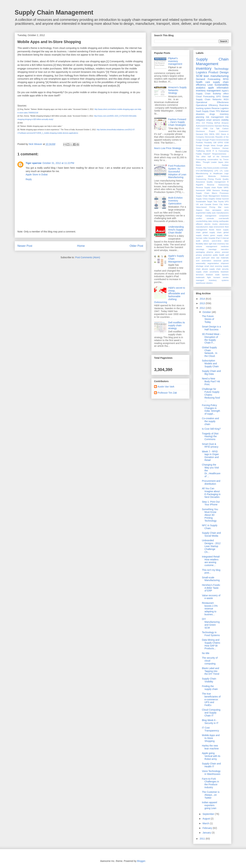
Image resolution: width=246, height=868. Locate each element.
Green (199, 148)
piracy (217, 252)
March (206, 823)
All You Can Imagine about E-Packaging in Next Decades (211, 493)
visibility (225, 120)
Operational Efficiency (207, 105)
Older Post (136, 246)
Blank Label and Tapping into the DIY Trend (211, 671)
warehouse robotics (204, 283)
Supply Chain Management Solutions (212, 196)
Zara (207, 210)
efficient (199, 224)
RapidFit (200, 185)
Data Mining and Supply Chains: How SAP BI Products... (211, 644)
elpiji (211, 227)
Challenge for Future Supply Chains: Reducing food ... (211, 395)
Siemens (216, 190)
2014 (203, 299)
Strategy (225, 190)
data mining (213, 221)
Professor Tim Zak (167, 393)
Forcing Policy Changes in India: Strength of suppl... (211, 409)
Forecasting (209, 97)
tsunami (217, 277)
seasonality (201, 263)
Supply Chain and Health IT (211, 765)
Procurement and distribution (211, 482)
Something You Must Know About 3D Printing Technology (210, 515)
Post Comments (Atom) (88, 257)
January (207, 833)
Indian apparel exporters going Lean (210, 805)
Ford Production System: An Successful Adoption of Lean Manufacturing (177, 171)
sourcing (218, 266)
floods (212, 230)
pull (227, 255)
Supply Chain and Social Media (211, 534)
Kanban (225, 165)
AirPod (217, 123)
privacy (199, 255)
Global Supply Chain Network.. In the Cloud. (210, 352)
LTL (221, 171)
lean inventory (219, 244)
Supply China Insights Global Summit (212, 199)
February (208, 828)
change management (206, 216)
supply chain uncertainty (207, 272)
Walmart (225, 111)
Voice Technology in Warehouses (211, 773)
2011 (198, 123)
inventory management (208, 91)
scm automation (204, 261)
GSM (226, 143)
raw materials (222, 258)
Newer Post (25, 246)
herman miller (202, 238)
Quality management (216, 182)
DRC (218, 134)
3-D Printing (207, 123)
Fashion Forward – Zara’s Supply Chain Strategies (177, 122)
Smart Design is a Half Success (211, 328)
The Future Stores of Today (208, 319)
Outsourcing (201, 179)
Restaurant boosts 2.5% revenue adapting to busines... (210, 609)
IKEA (226, 99)
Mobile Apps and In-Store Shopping (211, 738)
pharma (210, 252)
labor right (208, 244)
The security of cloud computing (210, 661)
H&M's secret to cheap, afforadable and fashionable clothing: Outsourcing (170, 295)
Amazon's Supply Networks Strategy (177, 90)
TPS (218, 111)
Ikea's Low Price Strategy (168, 148)
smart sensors (213, 120)
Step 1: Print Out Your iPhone (211, 503)
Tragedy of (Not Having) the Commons (210, 436)
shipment (225, 263)
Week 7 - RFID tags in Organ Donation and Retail (210, 456)
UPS (227, 201)
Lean (210, 85)
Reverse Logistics (220, 108)
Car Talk (215, 129)
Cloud (199, 97)
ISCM (209, 151)
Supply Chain (208, 111)
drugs (212, 114)
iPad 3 (219, 238)
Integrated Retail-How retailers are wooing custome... (211, 561)
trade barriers (222, 275)
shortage (200, 266)
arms (226, 210)
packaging (200, 252)
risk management (215, 117)
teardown (225, 272)
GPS (218, 97)
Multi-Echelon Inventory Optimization (176, 201)
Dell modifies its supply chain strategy (177, 325)
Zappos (199, 210)
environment (219, 227)
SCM (199, 76)
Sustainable (201, 201)
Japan (221, 162)
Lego (226, 173)
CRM (205, 129)
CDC (198, 129)
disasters (200, 114)
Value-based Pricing (206, 207)
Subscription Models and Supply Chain (210, 364)
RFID (226, 79)
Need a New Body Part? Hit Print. (211, 381)
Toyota (221, 201)
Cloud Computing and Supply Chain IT (211, 713)
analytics (201, 88)
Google (199, 145)
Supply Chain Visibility (209, 680)
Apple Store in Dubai (37, 174)
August (206, 819)
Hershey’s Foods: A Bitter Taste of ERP (211, 588)
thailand (209, 275)
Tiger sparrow (33, 163)
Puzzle (218, 179)
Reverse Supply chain (206, 187)
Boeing (226, 126)
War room (223, 207)
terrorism (200, 275)
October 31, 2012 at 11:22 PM (58, 163)
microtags (200, 249)
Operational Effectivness (212, 102)
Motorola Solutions (218, 176)
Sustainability (222, 85)
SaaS (199, 111)
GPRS (220, 143)
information (223, 88)
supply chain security (219, 269)
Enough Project (209, 140)
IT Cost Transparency (210, 729)
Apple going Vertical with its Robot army (211, 756)
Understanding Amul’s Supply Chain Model (176, 230)
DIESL (212, 134)
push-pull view (208, 258)
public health (219, 255)
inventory (204, 68)
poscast (225, 252)
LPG (216, 171)
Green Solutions (212, 148)
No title (206, 653)
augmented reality (204, 213)
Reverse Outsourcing (218, 185)
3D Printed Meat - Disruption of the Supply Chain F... (211, 338)
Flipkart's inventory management (175, 61)
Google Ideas (209, 145)
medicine (225, 246)
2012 (203, 308)
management (212, 246)
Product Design (218, 72)
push (198, 258)
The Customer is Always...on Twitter (211, 795)
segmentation (213, 263)
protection (207, 255)
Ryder (220, 187)
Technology (221, 69)
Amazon (225, 123)
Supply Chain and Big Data (211, 372)
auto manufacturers (220, 213)
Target (210, 201)
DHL (206, 134)
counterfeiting (202, 221)
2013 (203, 303)
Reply (29, 179)
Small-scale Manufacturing (211, 579)
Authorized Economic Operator (209, 126)
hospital (212, 238)
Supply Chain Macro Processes (212, 193)
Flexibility (208, 143)
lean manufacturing (216, 76)
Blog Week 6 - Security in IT (210, 722)
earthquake (224, 221)
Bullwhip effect (221, 94)
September (209, 814)
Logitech (200, 176)
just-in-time (217, 241)
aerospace (217, 210)
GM (215, 143)
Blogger (141, 861)
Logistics (201, 72)
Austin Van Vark (166, 387)
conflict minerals (205, 218)
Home (81, 246)
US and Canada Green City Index (212, 204)
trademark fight (203, 277)
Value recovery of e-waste (211, 597)
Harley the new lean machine (210, 747)
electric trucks (211, 224)
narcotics (225, 249)
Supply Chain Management (54, 12)
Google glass (223, 145)
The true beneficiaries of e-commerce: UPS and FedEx (211, 699)
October (207, 312)
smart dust (209, 266)
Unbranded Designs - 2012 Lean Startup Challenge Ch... (211, 546)
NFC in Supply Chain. (210, 527)
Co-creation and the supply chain (210, 421)
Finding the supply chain (210, 688)
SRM (209, 190)
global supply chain (212, 232)
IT (213, 151)
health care (203, 82)
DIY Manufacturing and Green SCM (211, 623)
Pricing (211, 179)
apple (211, 88)
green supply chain (219, 235)
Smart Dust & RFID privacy (210, 445)
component (224, 216)
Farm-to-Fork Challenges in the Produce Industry (210, 783)
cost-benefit (224, 218)
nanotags (213, 249)
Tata (215, 201)
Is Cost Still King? (211, 429)
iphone (206, 241)
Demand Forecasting (208, 79)
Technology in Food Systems (211, 634)
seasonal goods (221, 261)
